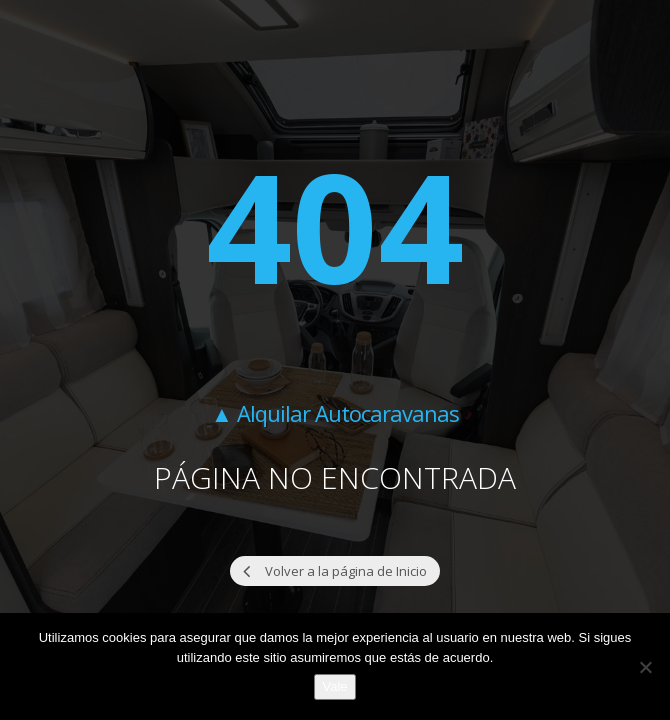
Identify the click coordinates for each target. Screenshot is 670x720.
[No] (645, 667)
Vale (334, 686)
